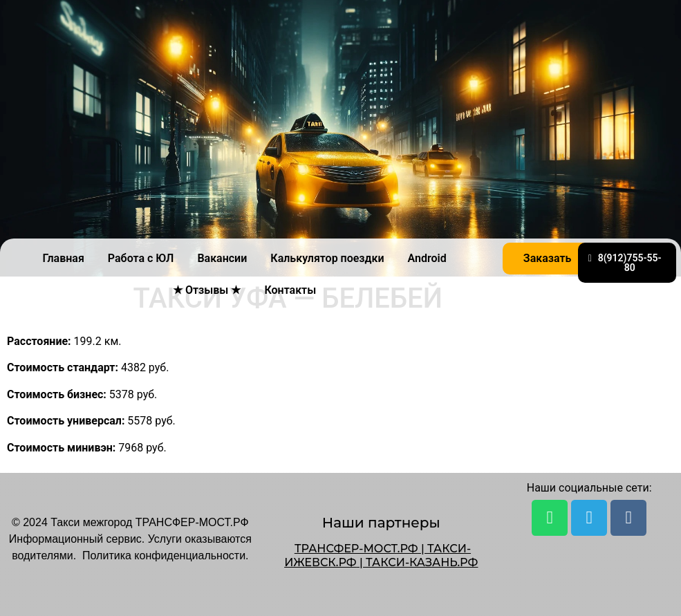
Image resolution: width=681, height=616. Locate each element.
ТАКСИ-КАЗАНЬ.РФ (422, 562)
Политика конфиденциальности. (165, 556)
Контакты (290, 290)
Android (427, 258)
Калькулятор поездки (327, 258)
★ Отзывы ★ (207, 290)
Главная (63, 258)
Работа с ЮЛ (141, 258)
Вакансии (222, 258)
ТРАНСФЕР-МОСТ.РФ (356, 549)
